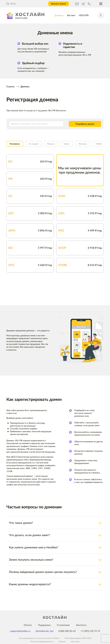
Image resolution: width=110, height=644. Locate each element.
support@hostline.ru (20, 631)
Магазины (94, 145)
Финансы (58, 145)
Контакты (81, 625)
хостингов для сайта (44, 638)
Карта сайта (76, 642)
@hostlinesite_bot (44, 631)
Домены (57, 15)
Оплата (28, 625)
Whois (11, 4)
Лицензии (63, 642)
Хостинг (71, 15)
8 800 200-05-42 (67, 631)
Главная (10, 87)
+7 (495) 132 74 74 (90, 631)
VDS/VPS (86, 15)
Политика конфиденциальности (42, 642)
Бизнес (76, 145)
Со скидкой (38, 145)
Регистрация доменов (26, 638)
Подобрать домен (83, 125)
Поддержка (44, 625)
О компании (63, 625)
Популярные (16, 145)
